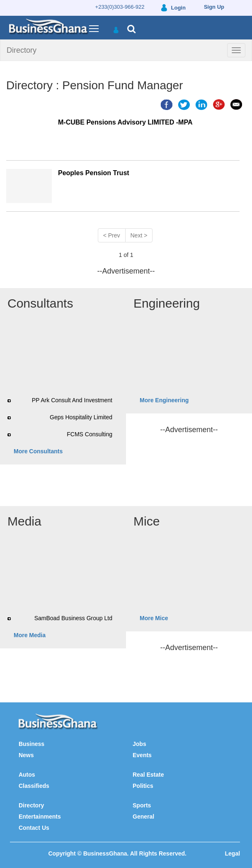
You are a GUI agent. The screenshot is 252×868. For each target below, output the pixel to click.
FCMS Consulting (90, 434)
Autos (27, 775)
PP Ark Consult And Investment (72, 400)
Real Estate (148, 775)
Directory (22, 50)
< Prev (112, 235)
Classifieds (34, 786)
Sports (142, 805)
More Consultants (38, 451)
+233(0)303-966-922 (120, 7)
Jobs (139, 744)
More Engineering (164, 400)
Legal (233, 853)
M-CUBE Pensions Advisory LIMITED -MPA (125, 122)
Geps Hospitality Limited (81, 417)
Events (142, 755)
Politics (143, 786)
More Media (30, 635)
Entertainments (40, 817)
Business (31, 744)
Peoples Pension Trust (94, 173)
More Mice (154, 618)
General (143, 817)
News (26, 755)
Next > (139, 235)
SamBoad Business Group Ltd (73, 618)
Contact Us (34, 828)
